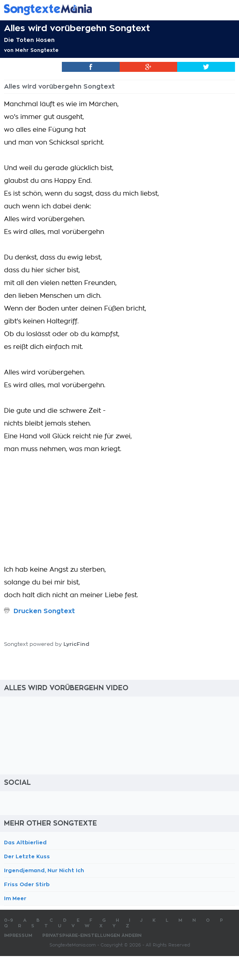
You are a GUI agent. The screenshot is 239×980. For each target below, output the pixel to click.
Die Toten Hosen (29, 40)
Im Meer (15, 898)
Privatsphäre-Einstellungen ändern (92, 935)
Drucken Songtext (44, 611)
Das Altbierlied (25, 842)
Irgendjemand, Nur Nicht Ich (44, 870)
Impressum (18, 935)
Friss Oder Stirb (27, 884)
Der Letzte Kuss (27, 856)
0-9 (9, 920)
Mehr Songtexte (37, 50)
